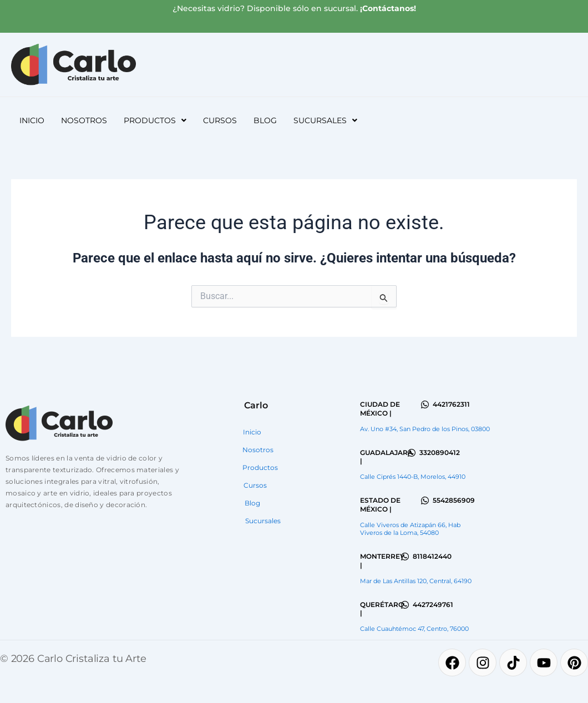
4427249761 (433, 605)
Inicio (32, 120)
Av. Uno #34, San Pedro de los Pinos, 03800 (425, 429)
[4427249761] (405, 605)
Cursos (220, 120)
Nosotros (84, 120)
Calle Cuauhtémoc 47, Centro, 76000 (414, 629)
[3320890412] (412, 453)
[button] (155, 120)
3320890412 (440, 452)
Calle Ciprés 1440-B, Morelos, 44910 (413, 477)
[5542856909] (425, 500)
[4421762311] (425, 404)
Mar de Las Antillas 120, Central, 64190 (416, 581)
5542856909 (454, 500)
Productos (155, 120)
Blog (265, 120)
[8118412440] (405, 557)
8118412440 (432, 556)
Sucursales (325, 120)
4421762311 (451, 404)
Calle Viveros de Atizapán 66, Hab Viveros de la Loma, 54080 (410, 529)
